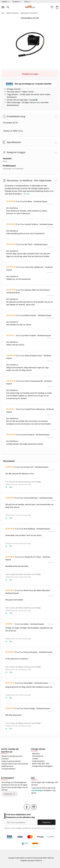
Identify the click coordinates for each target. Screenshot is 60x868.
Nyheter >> (5, 2)
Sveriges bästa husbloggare (42, 766)
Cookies (35, 759)
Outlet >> (27, 2)
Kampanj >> (17, 2)
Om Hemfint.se (38, 756)
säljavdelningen (37, 790)
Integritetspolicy (38, 761)
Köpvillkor (36, 754)
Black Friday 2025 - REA (41, 764)
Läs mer (26, 194)
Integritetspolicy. (49, 828)
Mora (5, 161)
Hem (3, 13)
